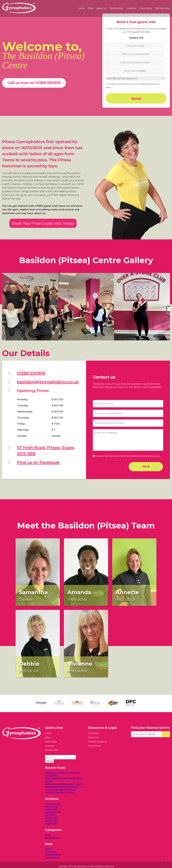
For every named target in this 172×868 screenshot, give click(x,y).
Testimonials (116, 8)
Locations (131, 8)
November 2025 (53, 800)
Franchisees (94, 730)
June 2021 (50, 812)
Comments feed (53, 851)
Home (81, 8)
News (48, 832)
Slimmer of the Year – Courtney (60, 789)
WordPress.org (52, 854)
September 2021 (53, 809)
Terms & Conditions (97, 738)
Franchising (146, 8)
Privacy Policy (95, 743)
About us (101, 8)
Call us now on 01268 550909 (34, 81)
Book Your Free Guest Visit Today (43, 220)
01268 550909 (31, 370)
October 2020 (52, 815)
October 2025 (51, 803)
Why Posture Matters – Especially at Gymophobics (62, 771)
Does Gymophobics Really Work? (61, 786)
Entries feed (51, 848)
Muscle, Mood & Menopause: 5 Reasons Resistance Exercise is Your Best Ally (64, 782)
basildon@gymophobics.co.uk (48, 379)
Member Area (163, 8)
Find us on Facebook (38, 459)
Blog (91, 8)
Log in (48, 846)
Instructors (93, 734)
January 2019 (51, 820)
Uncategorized (52, 834)
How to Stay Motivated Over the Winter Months (64, 776)
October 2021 (51, 806)
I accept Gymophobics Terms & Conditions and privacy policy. (129, 453)
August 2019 (51, 817)
